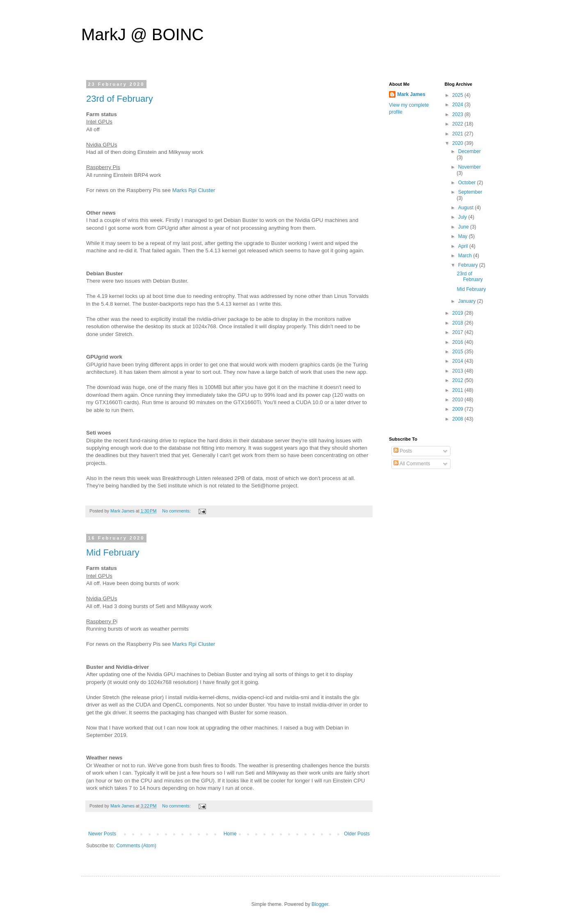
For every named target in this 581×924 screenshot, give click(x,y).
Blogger (320, 904)
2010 (458, 400)
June (464, 227)
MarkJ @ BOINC (142, 34)
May (463, 236)
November (469, 167)
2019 (458, 313)
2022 (458, 124)
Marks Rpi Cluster (194, 190)
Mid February (113, 552)
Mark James (411, 94)
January (467, 301)
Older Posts (357, 834)
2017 (458, 332)
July (463, 217)
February (468, 265)
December (469, 151)
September (470, 192)
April (463, 246)
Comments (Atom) (136, 846)
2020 (458, 143)
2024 (458, 105)
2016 (458, 342)
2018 (458, 323)
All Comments (412, 464)
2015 (458, 352)
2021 (458, 134)
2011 (458, 390)
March (465, 256)
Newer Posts (102, 834)
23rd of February (120, 99)
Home (230, 834)
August (466, 208)
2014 (458, 361)
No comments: (177, 511)
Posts (403, 451)
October (467, 183)
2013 (458, 371)
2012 (458, 380)
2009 (458, 409)
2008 (458, 419)
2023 (458, 114)
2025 (458, 95)
